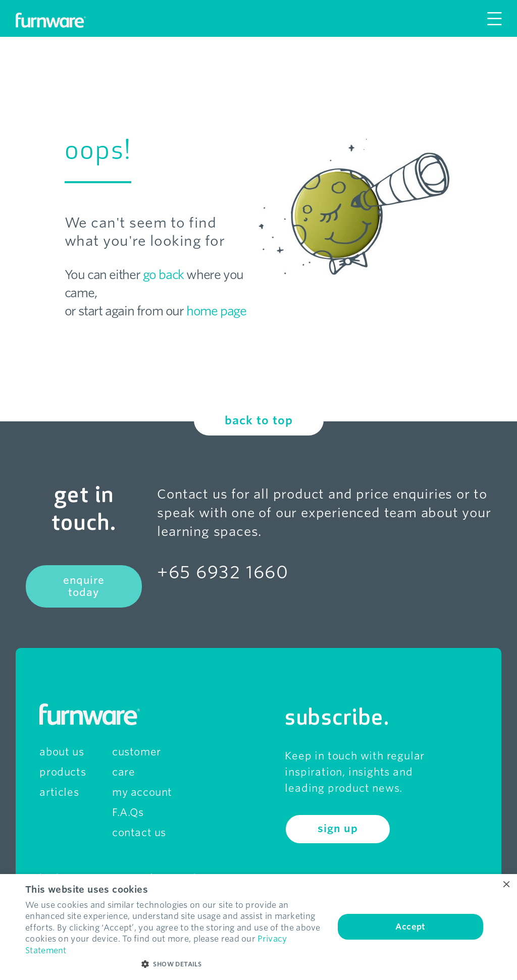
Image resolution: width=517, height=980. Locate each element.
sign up (338, 829)
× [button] (506, 885)
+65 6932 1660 (223, 572)
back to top (259, 420)
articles (59, 792)
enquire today (84, 586)
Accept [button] (410, 927)
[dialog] (258, 927)
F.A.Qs (128, 812)
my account (142, 792)
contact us (139, 833)
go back (164, 275)
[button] (175, 964)
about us (62, 752)
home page (216, 311)
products (63, 772)
